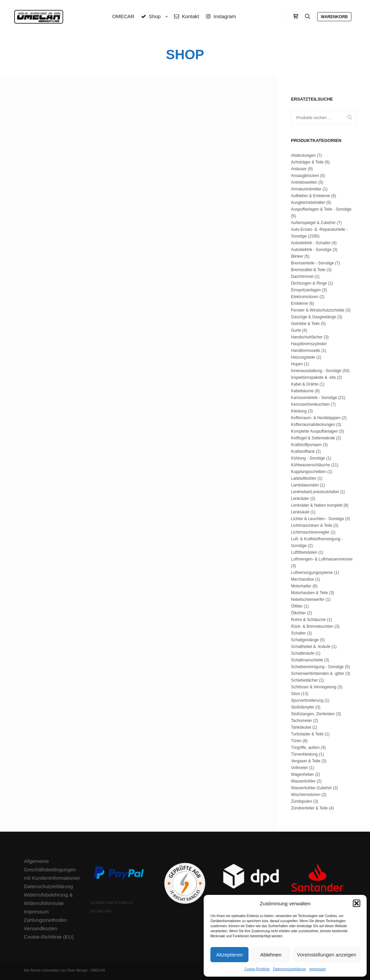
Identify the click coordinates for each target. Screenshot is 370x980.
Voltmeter (299, 768)
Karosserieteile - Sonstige (314, 398)
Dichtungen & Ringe (309, 283)
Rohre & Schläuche (308, 620)
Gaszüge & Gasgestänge (313, 317)
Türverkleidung (304, 754)
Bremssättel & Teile (308, 270)
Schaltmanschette (307, 660)
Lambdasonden (305, 485)
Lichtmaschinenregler (310, 532)
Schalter (298, 633)
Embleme (299, 303)
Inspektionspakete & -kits (313, 377)
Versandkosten (41, 928)
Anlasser (299, 169)
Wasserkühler (303, 781)
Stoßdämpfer (302, 707)
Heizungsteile (303, 357)
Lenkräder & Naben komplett (317, 505)
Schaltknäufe (302, 653)
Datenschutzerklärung (289, 969)
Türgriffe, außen (305, 748)
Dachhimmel (302, 277)
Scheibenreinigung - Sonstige (317, 667)
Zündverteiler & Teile (309, 808)
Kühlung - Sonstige (308, 458)
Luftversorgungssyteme (312, 573)
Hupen (297, 364)
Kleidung (299, 411)
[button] (357, 903)
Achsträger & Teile (307, 162)
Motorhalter (301, 586)
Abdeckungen (303, 155)
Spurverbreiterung (307, 700)
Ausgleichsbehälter (308, 203)
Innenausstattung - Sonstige (316, 371)
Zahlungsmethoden (45, 920)
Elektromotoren (305, 297)
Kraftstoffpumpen (306, 445)
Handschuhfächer (307, 337)
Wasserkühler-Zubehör (311, 788)
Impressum (317, 969)
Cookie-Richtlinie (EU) (49, 937)
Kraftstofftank (303, 451)
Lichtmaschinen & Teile (312, 525)
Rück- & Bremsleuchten (312, 626)
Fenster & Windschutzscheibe (318, 310)
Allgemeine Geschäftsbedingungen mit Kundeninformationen (52, 869)
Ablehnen (271, 955)
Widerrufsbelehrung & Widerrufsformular (48, 899)
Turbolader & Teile (307, 734)
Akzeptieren (229, 955)
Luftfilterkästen (304, 552)
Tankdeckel (301, 727)
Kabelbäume (302, 391)
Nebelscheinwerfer (308, 600)
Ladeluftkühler (304, 478)
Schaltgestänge (305, 640)
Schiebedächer (304, 680)
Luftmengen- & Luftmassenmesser (322, 559)
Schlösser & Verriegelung (314, 687)
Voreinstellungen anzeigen (327, 955)
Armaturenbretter (306, 189)
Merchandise (302, 579)
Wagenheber (302, 774)
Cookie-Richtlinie (257, 969)
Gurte (296, 330)
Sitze (295, 694)
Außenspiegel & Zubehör (313, 223)
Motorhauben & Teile (309, 593)
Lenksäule (300, 512)
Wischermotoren (306, 795)
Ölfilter (297, 606)
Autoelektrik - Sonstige (311, 250)
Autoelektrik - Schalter (311, 243)
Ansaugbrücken (305, 176)
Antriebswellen (304, 182)
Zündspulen (301, 801)
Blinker (297, 256)
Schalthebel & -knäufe (311, 647)
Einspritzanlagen (306, 290)
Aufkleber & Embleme (310, 196)
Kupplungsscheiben (309, 472)
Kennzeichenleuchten (310, 404)
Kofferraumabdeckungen (313, 425)
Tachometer (301, 721)
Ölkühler (298, 613)
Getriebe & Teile (305, 324)
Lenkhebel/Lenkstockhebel (315, 492)
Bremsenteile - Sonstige (312, 263)
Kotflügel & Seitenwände (313, 438)
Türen (296, 741)
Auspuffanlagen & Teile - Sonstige (321, 209)
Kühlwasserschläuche (310, 465)
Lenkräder (300, 499)
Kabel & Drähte (305, 384)
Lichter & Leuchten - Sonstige (317, 519)
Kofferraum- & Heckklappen (316, 418)
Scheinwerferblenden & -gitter (317, 674)
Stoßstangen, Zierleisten (313, 714)
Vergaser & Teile (306, 761)
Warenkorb (334, 17)
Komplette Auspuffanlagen (314, 431)
